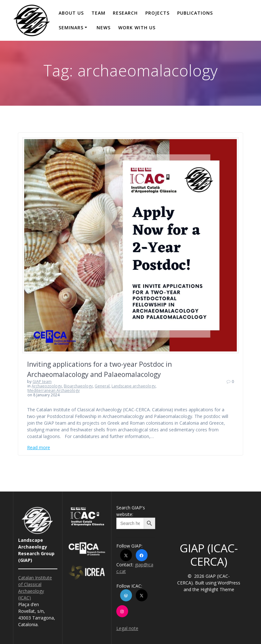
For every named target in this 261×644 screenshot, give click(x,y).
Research (125, 13)
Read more (39, 447)
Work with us (137, 28)
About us (71, 13)
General (102, 386)
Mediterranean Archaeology (54, 390)
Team (98, 13)
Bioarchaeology (78, 386)
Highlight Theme (217, 589)
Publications (195, 13)
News (104, 28)
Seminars (71, 28)
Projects (157, 13)
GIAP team (42, 382)
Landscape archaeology (134, 386)
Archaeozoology (47, 386)
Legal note (127, 628)
